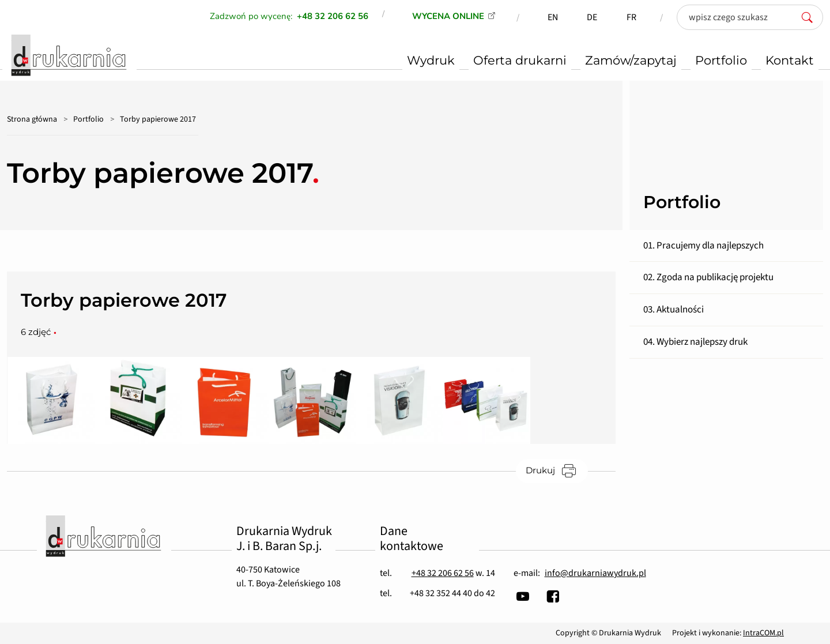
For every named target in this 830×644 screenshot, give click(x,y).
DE (592, 17)
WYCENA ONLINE (448, 16)
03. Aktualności (674, 310)
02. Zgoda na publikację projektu (708, 277)
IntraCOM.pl (763, 633)
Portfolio (88, 119)
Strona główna (32, 119)
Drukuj (557, 470)
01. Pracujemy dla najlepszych (703, 246)
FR (631, 17)
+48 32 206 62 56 (443, 573)
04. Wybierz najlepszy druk (695, 342)
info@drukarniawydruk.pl (595, 573)
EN (553, 17)
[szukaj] (810, 17)
